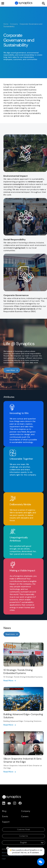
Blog (4, 811)
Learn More (10, 370)
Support (6, 822)
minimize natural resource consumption (23, 183)
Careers (25, 816)
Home (6, 24)
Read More (8, 681)
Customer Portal (23, 829)
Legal (4, 859)
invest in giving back (16, 248)
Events (5, 816)
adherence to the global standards (19, 309)
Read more (10, 634)
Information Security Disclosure (12, 856)
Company (14, 24)
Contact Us (24, 836)
